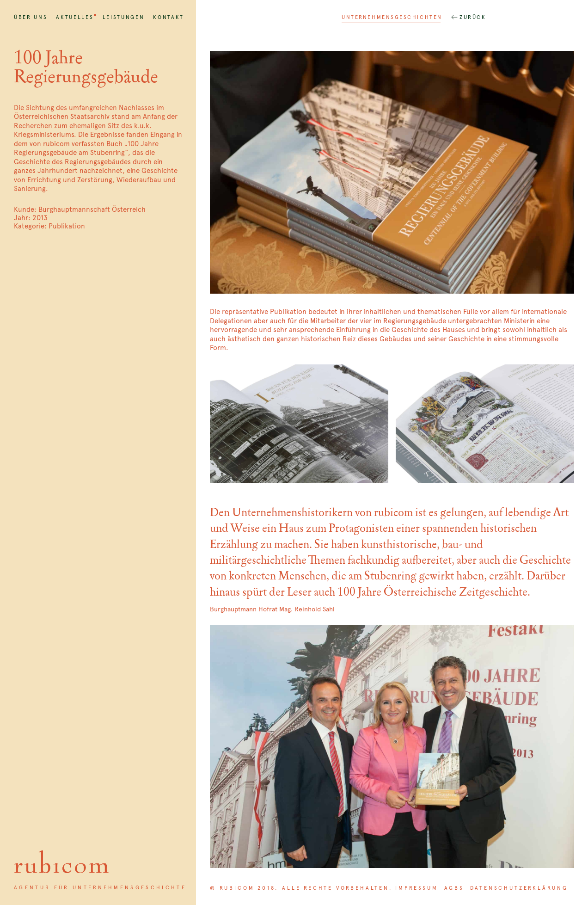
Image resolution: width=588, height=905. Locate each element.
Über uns (31, 17)
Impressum (416, 888)
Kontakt (168, 17)
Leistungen (124, 17)
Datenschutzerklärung (519, 888)
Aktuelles (75, 17)
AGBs (454, 888)
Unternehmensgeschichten (392, 17)
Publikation (67, 226)
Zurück (473, 17)
